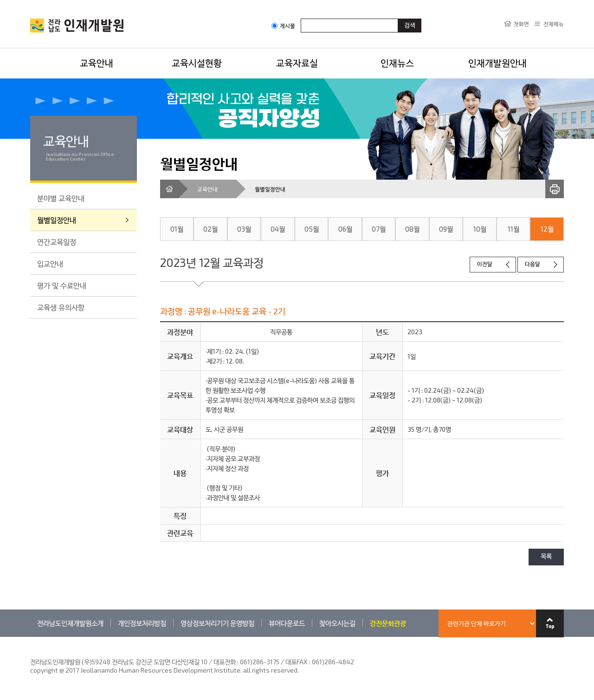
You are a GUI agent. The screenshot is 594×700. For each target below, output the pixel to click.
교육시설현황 (197, 63)
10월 (480, 229)
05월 (312, 229)
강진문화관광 (388, 623)
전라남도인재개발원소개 (70, 623)
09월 (446, 229)
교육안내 (97, 63)
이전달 (485, 264)
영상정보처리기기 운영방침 (217, 623)
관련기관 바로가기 (30, 637)
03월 (244, 229)
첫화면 (521, 24)
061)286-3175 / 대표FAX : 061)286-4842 (297, 662)
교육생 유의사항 (61, 307)
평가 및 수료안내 (62, 285)
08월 (412, 229)
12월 (547, 229)
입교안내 (50, 263)
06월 (345, 229)
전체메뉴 (554, 24)
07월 (379, 229)
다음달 (533, 264)
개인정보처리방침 (142, 623)
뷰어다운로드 (287, 623)
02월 (210, 229)
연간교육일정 (57, 242)
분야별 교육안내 (61, 198)
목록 (546, 557)
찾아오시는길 (337, 623)
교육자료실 (297, 63)
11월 (513, 229)
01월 (177, 229)
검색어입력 (301, 18)
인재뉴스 (397, 63)
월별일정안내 (57, 220)
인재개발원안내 (497, 63)
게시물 (283, 26)
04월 (278, 229)
